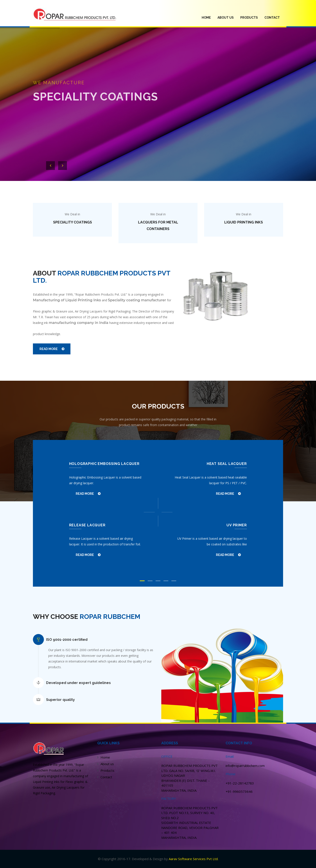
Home (105, 757)
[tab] (99, 640)
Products (107, 770)
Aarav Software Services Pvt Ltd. (194, 859)
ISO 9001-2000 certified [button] (67, 640)
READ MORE (49, 349)
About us (107, 764)
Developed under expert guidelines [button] (78, 683)
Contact (272, 18)
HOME (208, 17)
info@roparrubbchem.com (245, 766)
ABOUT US (226, 18)
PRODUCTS (249, 18)
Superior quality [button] (60, 700)
